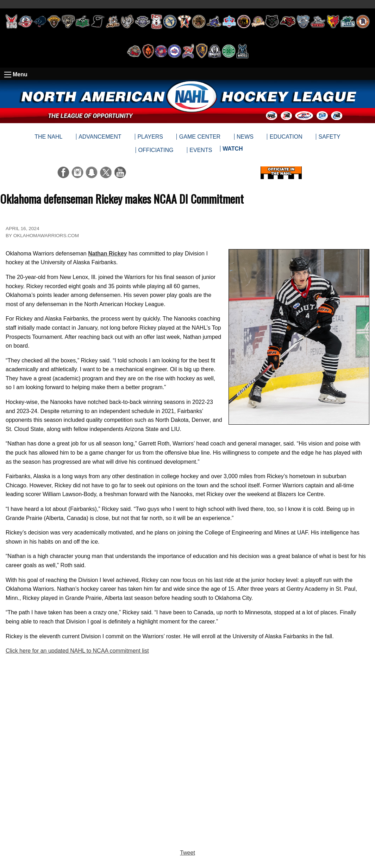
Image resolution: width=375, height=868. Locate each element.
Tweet (187, 853)
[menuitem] (233, 150)
